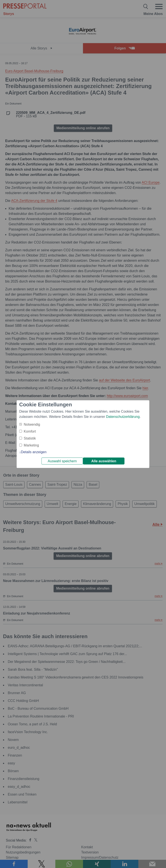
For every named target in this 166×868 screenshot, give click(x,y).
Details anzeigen (34, 452)
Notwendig (32, 424)
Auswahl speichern (62, 461)
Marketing (31, 445)
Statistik (30, 438)
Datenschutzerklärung (123, 417)
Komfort (30, 431)
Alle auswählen (104, 461)
